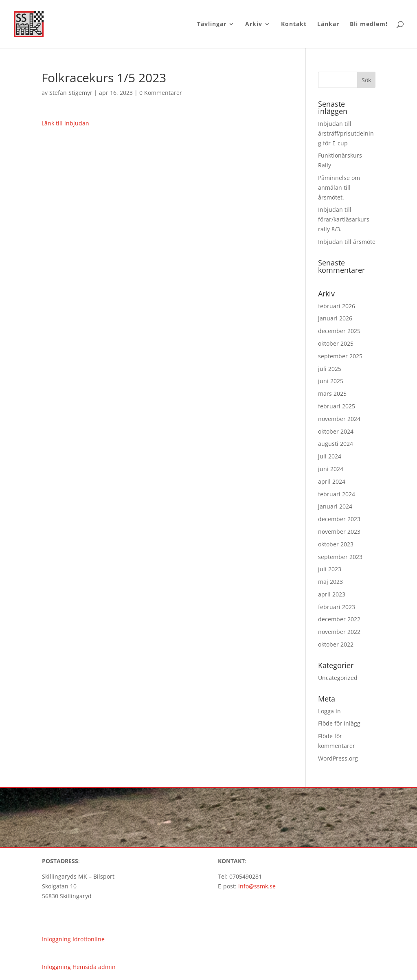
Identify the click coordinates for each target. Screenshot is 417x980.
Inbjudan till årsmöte (347, 242)
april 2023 (332, 594)
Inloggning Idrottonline (73, 939)
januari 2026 (335, 318)
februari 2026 (337, 306)
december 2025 (339, 331)
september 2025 (340, 356)
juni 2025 (331, 381)
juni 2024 (331, 469)
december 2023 (339, 519)
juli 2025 (330, 369)
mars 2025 (332, 394)
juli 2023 (330, 569)
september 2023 (340, 557)
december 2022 (339, 619)
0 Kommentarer (161, 93)
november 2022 (339, 632)
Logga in (329, 711)
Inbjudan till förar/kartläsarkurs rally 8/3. (344, 219)
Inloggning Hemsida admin (79, 967)
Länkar (328, 24)
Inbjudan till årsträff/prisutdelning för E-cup (346, 133)
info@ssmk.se (257, 886)
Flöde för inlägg (339, 723)
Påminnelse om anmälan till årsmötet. (339, 187)
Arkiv (254, 24)
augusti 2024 (336, 444)
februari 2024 (337, 494)
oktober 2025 (336, 343)
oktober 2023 (336, 544)
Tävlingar (212, 24)
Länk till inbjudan (65, 123)
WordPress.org (338, 758)
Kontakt (294, 24)
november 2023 (339, 532)
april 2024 (332, 481)
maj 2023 (330, 582)
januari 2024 (335, 506)
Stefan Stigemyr (71, 93)
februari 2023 (337, 607)
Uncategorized (338, 678)
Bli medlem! (369, 24)
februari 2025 (337, 406)
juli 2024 (330, 456)
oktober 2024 (336, 431)
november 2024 (339, 419)
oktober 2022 (336, 644)
